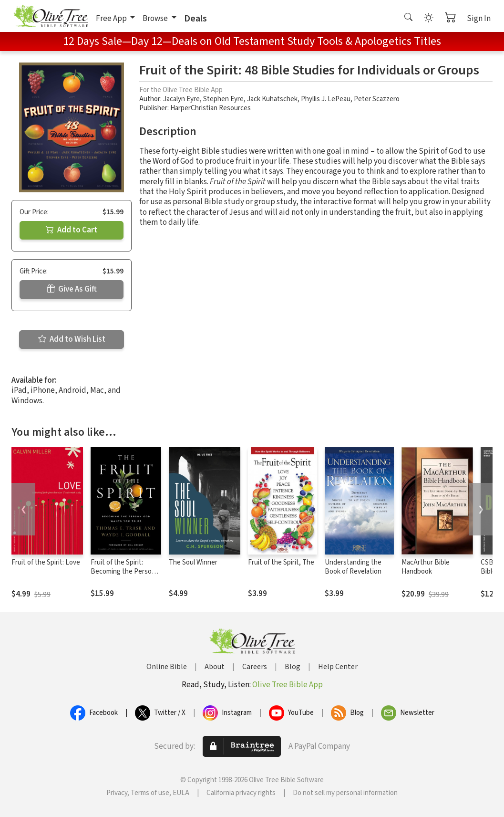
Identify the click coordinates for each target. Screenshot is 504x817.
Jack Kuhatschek (272, 99)
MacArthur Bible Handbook (426, 567)
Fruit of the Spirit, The (281, 562)
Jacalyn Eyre (181, 99)
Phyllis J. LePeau (326, 99)
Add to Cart (72, 230)
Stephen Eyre (223, 99)
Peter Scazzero (377, 99)
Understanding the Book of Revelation (353, 567)
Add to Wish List (72, 339)
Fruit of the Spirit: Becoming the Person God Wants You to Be (123, 571)
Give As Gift (72, 289)
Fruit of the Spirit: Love (46, 562)
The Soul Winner (193, 562)
